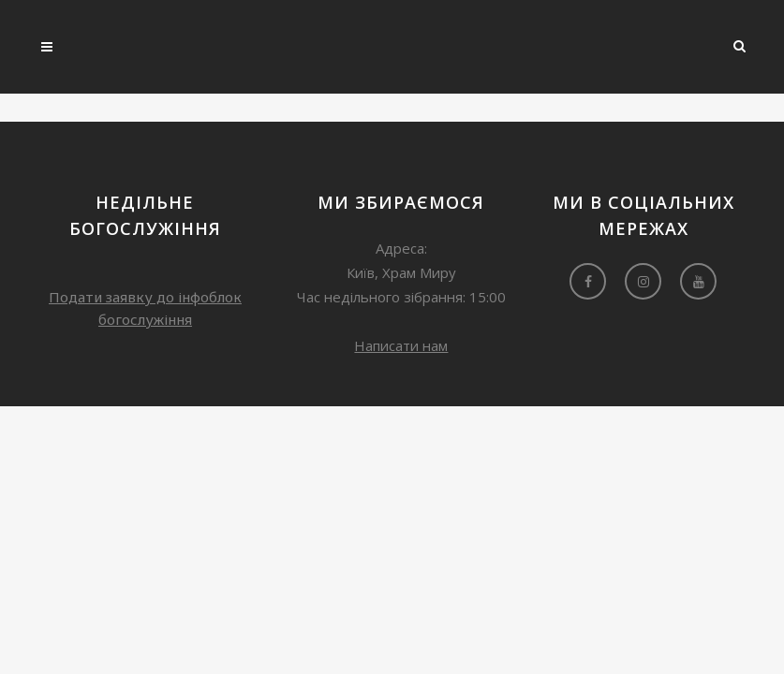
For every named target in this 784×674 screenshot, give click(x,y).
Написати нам (401, 345)
